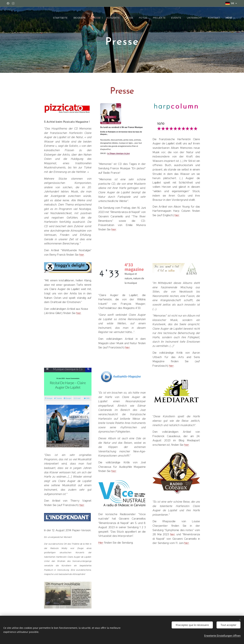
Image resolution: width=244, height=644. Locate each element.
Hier (101, 543)
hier (82, 255)
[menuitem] (62, 18)
